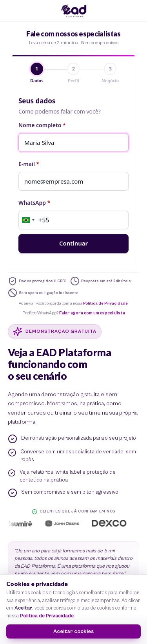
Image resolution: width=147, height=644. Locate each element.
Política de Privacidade (105, 303)
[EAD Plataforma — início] (74, 11)
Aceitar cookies (73, 631)
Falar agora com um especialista (92, 313)
